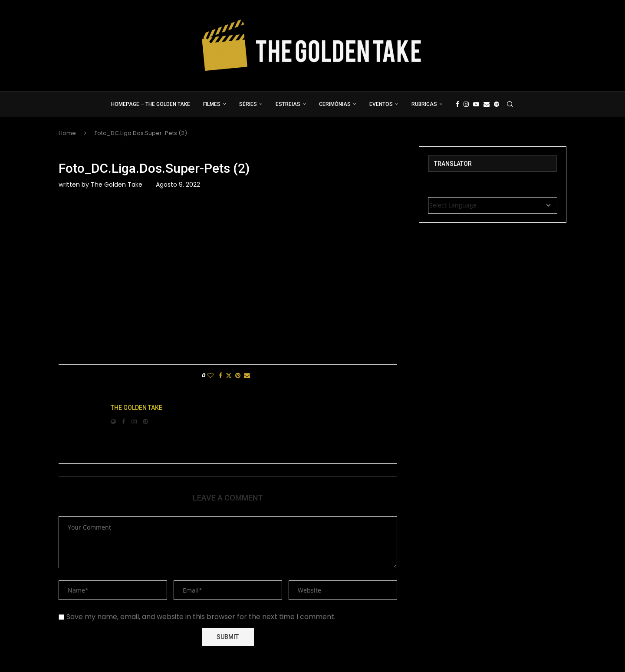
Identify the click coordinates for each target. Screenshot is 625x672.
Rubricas (424, 104)
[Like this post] (211, 376)
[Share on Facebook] (220, 376)
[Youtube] (476, 104)
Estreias (288, 104)
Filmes (212, 104)
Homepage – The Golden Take (151, 104)
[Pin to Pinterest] (238, 376)
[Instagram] (466, 104)
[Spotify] (497, 104)
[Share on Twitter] (229, 376)
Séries (248, 104)
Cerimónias (335, 104)
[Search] (510, 104)
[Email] (487, 104)
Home (67, 133)
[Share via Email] (247, 376)
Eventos (381, 104)
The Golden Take (117, 184)
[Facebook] (457, 104)
